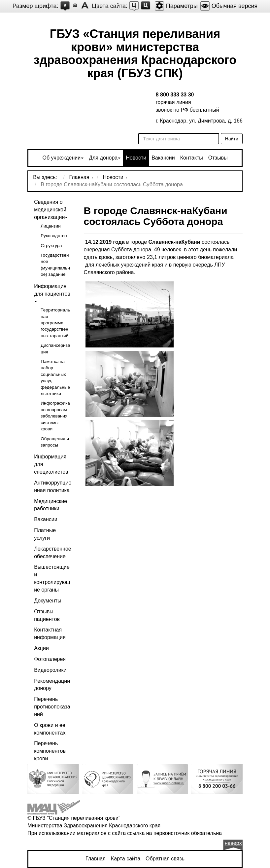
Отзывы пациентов (47, 615)
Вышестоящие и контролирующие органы (52, 578)
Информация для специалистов (51, 464)
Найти (232, 139)
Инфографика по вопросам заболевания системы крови (55, 416)
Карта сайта (126, 859)
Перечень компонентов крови (50, 751)
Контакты (192, 158)
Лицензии (51, 226)
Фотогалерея (50, 659)
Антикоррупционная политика (53, 487)
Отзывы (218, 158)
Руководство (54, 236)
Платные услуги (45, 534)
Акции (41, 648)
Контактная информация (50, 633)
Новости (136, 158)
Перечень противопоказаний (52, 707)
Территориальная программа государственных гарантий (55, 323)
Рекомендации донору (52, 685)
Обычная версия (229, 6)
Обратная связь (165, 859)
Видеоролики (50, 670)
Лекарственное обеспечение (53, 553)
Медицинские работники (51, 505)
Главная (96, 859)
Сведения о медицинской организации (50, 210)
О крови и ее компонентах (50, 729)
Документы (48, 601)
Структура (51, 246)
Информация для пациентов (52, 290)
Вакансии (163, 158)
